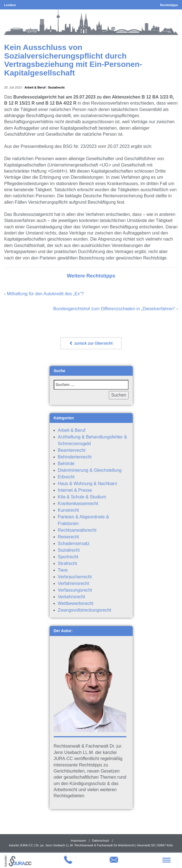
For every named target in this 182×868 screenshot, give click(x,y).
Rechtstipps (169, 5)
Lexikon (10, 5)
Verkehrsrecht (72, 597)
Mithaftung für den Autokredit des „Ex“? (45, 294)
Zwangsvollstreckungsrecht (85, 610)
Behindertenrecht (75, 457)
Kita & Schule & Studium (82, 497)
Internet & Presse (75, 490)
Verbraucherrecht (75, 577)
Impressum (78, 841)
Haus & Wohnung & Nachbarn (88, 484)
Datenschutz (101, 841)
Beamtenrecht (72, 450)
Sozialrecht (56, 87)
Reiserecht (68, 537)
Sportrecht (68, 557)
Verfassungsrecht (75, 590)
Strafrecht (67, 563)
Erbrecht (66, 477)
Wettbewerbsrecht (76, 603)
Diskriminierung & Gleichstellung (90, 470)
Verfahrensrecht (74, 583)
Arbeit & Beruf (35, 87)
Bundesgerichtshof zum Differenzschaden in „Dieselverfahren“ (114, 309)
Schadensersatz (74, 543)
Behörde (66, 464)
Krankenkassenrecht (78, 504)
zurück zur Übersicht (91, 343)
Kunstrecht (68, 510)
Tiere (63, 570)
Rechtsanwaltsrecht (77, 530)
